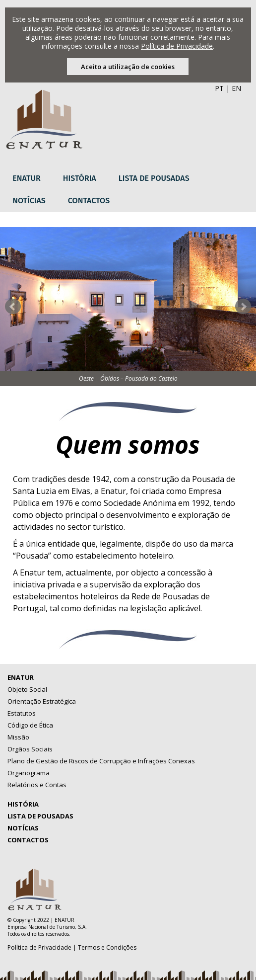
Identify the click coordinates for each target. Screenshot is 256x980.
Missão (18, 737)
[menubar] (128, 190)
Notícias (29, 201)
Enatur (27, 178)
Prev (13, 307)
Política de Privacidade (177, 46)
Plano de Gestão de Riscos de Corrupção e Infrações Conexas (101, 761)
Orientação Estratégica (42, 701)
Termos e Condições (107, 947)
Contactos (89, 201)
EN (236, 88)
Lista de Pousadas (154, 178)
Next (243, 307)
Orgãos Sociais (30, 749)
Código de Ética (30, 725)
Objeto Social (27, 689)
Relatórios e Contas (37, 785)
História (80, 178)
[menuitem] (30, 179)
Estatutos (22, 713)
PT (219, 88)
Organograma (29, 773)
